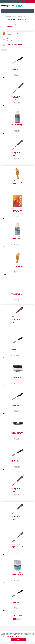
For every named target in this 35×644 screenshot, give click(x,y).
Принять (19, 640)
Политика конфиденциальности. (10, 636)
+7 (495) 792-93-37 (29, 6)
